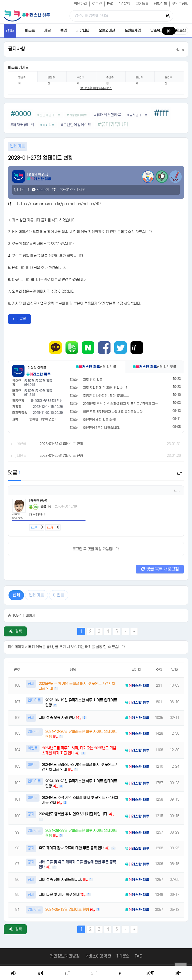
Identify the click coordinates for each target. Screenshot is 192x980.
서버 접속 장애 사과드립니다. (61, 880)
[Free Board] (40, 973)
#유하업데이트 (137, 115)
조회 (159, 670)
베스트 (30, 31)
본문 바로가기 (0, 0)
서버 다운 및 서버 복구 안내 (60, 895)
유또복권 (157, 31)
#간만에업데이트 (49, 115)
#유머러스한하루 (107, 115)
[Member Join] (178, 973)
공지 (31, 684)
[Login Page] (150, 973)
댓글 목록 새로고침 (160, 569)
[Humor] (67, 973)
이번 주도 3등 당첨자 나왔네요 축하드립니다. (113, 412)
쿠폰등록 (142, 4)
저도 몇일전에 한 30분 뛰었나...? (105, 388)
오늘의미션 (107, 31)
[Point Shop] (122, 973)
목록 (19, 319)
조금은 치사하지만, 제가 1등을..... (106, 396)
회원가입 (80, 4)
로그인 (97, 4)
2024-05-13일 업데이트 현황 (68, 910)
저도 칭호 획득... (94, 380)
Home (180, 50)
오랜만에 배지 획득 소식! (100, 420)
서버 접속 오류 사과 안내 (57, 718)
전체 (16, 595)
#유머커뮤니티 (113, 125)
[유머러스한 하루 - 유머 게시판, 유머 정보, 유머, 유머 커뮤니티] (27, 16)
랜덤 (63, 31)
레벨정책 (160, 4)
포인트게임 (133, 31)
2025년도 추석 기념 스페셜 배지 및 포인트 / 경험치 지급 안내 (124, 404)
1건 (19, 190)
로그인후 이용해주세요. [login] (96, 88)
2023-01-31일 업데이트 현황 (61, 444)
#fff (161, 114)
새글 (47, 31)
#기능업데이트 (77, 115)
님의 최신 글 (96, 367)
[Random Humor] (94, 973)
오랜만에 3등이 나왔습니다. (102, 428)
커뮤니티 (83, 31)
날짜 (174, 670)
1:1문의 (124, 4)
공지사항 (16, 49)
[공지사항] (77, 404)
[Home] (13, 973)
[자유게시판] (78, 380)
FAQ (110, 4)
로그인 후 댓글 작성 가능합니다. (96, 549)
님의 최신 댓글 (154, 367)
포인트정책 (180, 4)
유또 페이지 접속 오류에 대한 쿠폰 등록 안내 (72, 848)
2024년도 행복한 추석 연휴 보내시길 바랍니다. (74, 814)
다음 (125, 631)
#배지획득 (47, 125)
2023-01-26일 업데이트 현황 (61, 456)
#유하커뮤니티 (22, 125)
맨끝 (134, 631)
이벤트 (59, 595)
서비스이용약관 (98, 956)
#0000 (21, 114)
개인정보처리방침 (65, 956)
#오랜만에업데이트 (76, 125)
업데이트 (36, 595)
